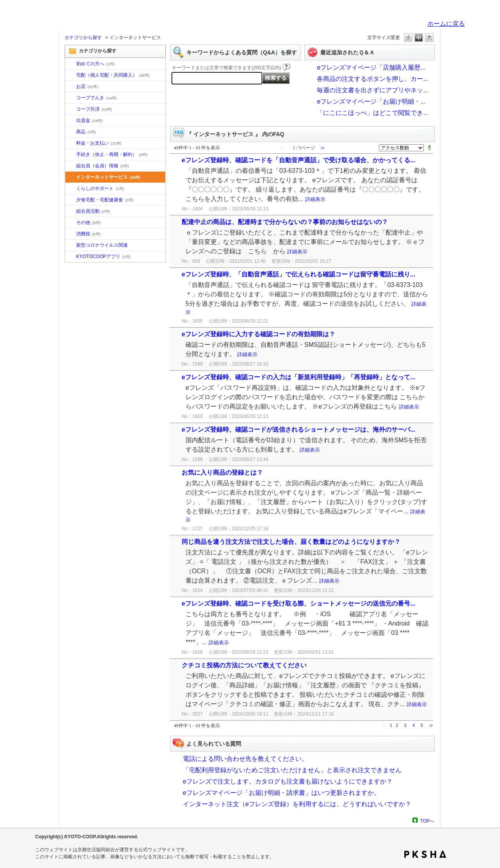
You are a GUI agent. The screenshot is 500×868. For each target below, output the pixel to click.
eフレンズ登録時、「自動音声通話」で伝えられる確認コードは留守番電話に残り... (298, 274)
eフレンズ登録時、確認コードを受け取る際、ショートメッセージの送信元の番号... (298, 603)
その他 (88, 222)
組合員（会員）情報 (103, 166)
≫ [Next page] (431, 725)
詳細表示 (315, 199)
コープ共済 (94, 109)
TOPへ (427, 821)
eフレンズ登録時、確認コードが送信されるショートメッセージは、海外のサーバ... (298, 430)
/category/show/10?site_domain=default (71, 64)
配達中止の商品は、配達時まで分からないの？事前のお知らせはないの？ (285, 222)
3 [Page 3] (405, 725)
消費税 (88, 234)
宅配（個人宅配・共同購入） (113, 75)
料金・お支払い (99, 143)
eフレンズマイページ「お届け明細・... (371, 101)
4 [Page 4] (414, 725)
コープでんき (96, 98)
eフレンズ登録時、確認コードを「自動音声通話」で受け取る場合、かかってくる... (298, 160)
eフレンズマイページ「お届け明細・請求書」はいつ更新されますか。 (281, 793)
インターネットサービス (108, 177)
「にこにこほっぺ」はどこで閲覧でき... (372, 113)
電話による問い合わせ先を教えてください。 (245, 759)
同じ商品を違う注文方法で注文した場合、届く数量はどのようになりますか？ (291, 542)
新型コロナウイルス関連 (102, 245)
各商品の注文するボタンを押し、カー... (372, 79)
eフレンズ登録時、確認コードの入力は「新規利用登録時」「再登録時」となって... (298, 377)
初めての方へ (96, 64)
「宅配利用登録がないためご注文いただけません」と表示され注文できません (292, 770)
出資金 (89, 120)
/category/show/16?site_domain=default (71, 189)
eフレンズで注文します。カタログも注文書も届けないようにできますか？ (288, 781)
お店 (87, 86)
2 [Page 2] (397, 725)
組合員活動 (93, 211)
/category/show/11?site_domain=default (71, 132)
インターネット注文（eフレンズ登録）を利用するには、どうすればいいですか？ (297, 804)
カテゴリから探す (83, 38)
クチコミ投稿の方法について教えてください (244, 665)
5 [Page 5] (422, 725)
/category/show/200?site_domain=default (71, 257)
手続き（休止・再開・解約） (112, 154)
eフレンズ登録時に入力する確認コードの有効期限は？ (258, 334)
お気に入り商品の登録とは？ (222, 473)
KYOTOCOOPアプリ (104, 256)
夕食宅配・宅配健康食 (105, 200)
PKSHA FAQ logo (425, 854)
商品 (86, 132)
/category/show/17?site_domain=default (71, 200)
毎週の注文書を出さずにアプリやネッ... (372, 90)
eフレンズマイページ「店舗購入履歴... (371, 67)
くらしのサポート (100, 188)
